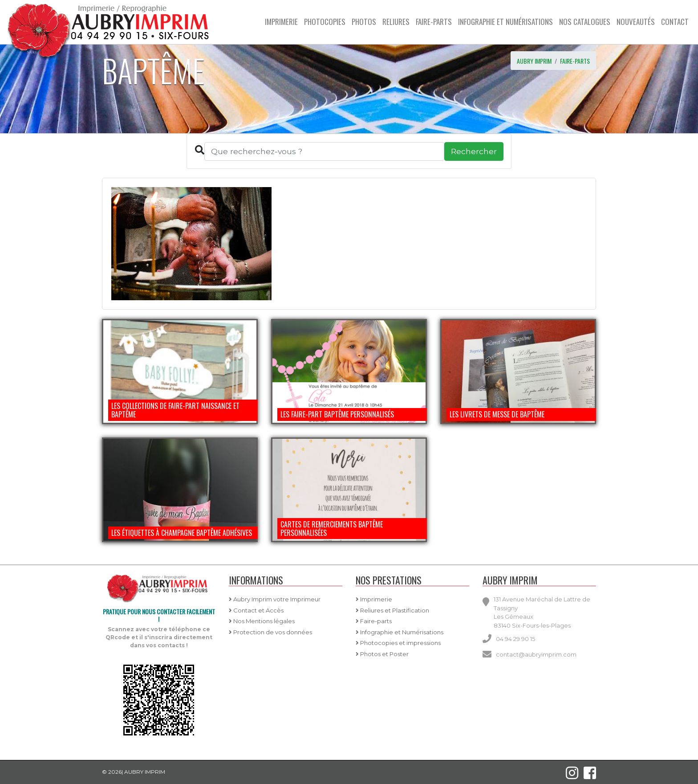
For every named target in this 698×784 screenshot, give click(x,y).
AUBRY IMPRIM (534, 61)
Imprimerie (374, 599)
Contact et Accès (256, 610)
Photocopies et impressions (398, 643)
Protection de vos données (270, 632)
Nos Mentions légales (262, 621)
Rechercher (474, 151)
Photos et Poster (382, 654)
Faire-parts (575, 61)
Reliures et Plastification (392, 610)
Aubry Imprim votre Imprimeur (275, 599)
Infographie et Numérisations (400, 632)
